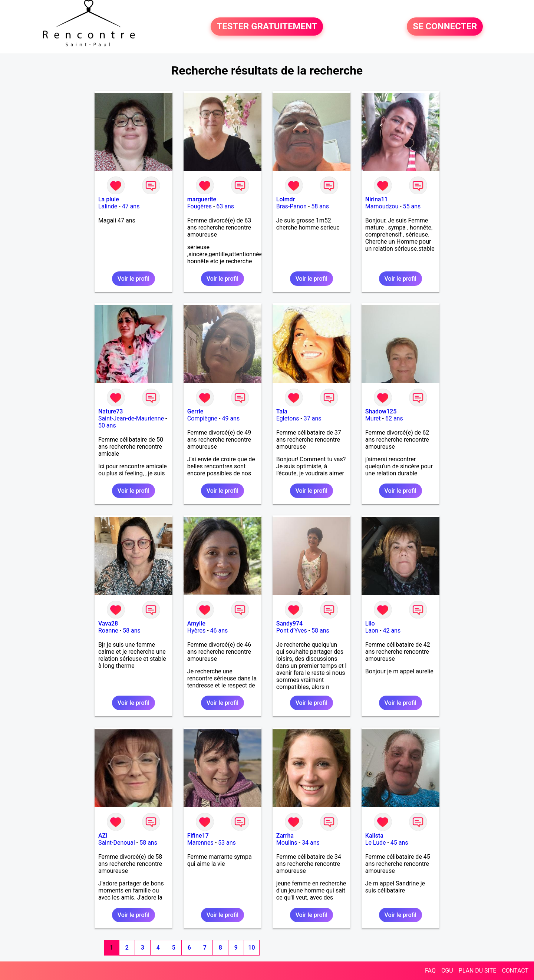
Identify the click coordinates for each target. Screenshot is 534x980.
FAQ (430, 971)
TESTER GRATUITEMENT (267, 27)
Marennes (200, 843)
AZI (103, 836)
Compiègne (202, 418)
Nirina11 (377, 199)
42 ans (392, 631)
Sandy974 (289, 623)
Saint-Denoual (117, 843)
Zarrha (285, 836)
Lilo (370, 623)
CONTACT (515, 971)
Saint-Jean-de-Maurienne (131, 418)
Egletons (288, 418)
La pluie (109, 199)
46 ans (219, 631)
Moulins (287, 843)
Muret (373, 418)
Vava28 (108, 623)
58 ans (320, 206)
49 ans (231, 418)
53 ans (227, 843)
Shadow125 (381, 411)
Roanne (108, 631)
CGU (447, 971)
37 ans (313, 418)
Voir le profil (133, 279)
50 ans (107, 425)
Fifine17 (198, 836)
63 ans (225, 206)
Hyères (196, 631)
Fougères (200, 206)
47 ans (131, 206)
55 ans (412, 206)
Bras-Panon (291, 206)
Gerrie (195, 411)
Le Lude (376, 843)
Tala (282, 411)
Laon (372, 631)
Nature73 (111, 411)
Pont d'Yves (292, 631)
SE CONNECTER (445, 27)
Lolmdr (286, 199)
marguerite (202, 199)
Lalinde (108, 206)
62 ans (394, 418)
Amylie (196, 623)
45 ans (399, 843)
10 (251, 948)
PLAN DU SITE (478, 971)
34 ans (311, 843)
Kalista (374, 836)
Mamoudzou (382, 206)
